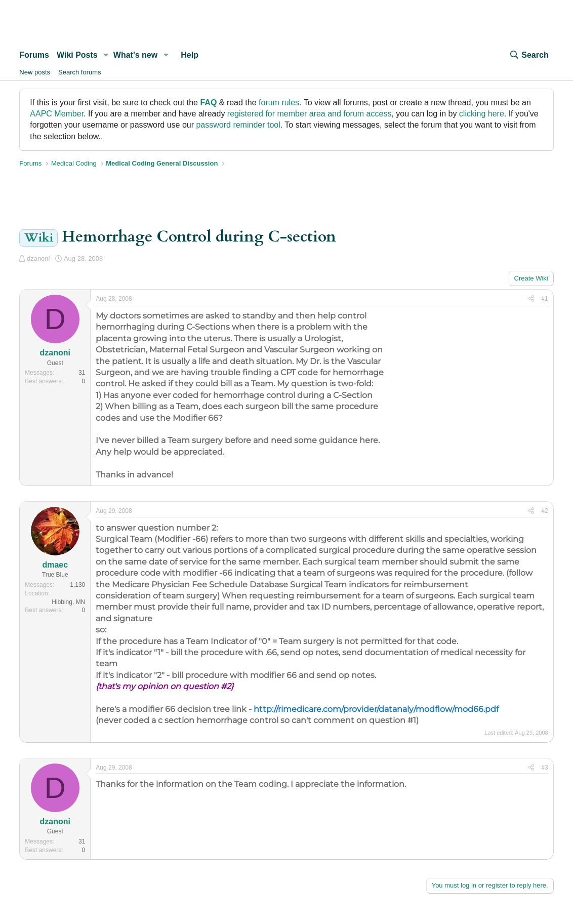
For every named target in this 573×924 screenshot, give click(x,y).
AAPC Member (57, 114)
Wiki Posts (77, 55)
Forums (34, 55)
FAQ (208, 103)
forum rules (279, 103)
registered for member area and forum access (310, 114)
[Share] (531, 299)
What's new (135, 55)
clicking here (482, 114)
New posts (35, 72)
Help (190, 55)
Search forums (80, 72)
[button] (106, 55)
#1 (544, 299)
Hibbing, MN (68, 602)
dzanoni (38, 258)
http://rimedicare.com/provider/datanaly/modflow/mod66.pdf (376, 709)
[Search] (528, 55)
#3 (544, 768)
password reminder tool (238, 125)
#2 (544, 511)
